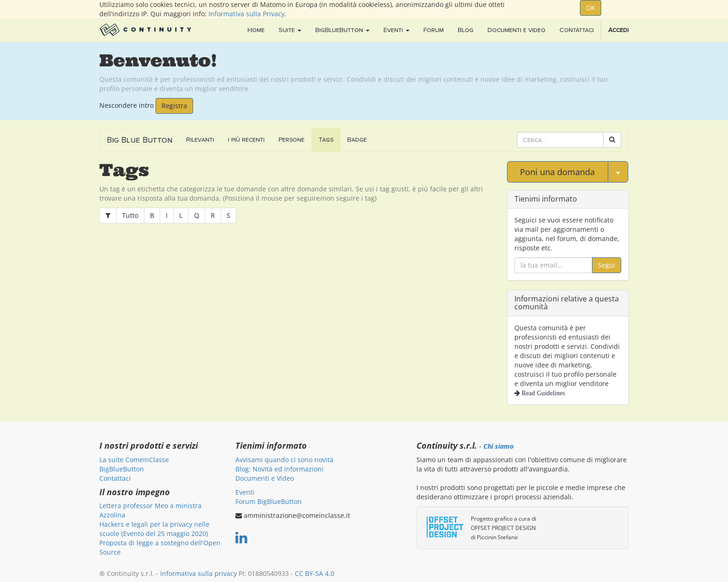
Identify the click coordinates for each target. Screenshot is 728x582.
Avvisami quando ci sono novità (284, 460)
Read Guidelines (543, 393)
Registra (174, 106)
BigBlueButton (122, 469)
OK (591, 8)
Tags (326, 140)
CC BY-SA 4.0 (315, 573)
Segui (607, 265)
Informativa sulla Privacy (247, 14)
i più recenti (246, 140)
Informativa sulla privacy (198, 573)
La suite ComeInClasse (134, 460)
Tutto (130, 215)
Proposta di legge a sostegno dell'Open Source (160, 547)
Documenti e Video (265, 478)
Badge (357, 140)
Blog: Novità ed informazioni (279, 469)
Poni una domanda (557, 172)
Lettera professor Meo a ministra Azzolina (150, 510)
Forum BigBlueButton (269, 501)
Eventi (245, 492)
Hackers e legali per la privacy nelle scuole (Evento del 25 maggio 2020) (154, 529)
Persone (292, 140)
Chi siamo (498, 446)
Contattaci (115, 478)
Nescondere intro (127, 105)
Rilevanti (200, 140)
